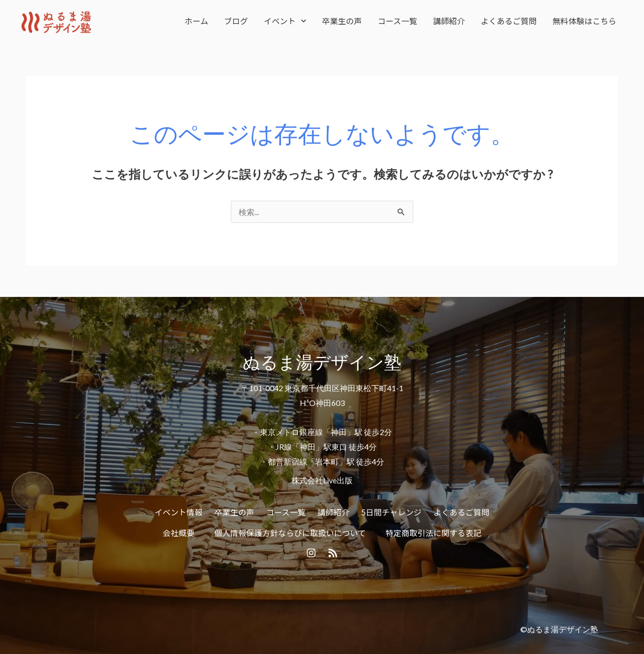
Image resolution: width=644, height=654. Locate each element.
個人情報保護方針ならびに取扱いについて (290, 533)
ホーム (196, 21)
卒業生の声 (342, 21)
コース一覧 (397, 21)
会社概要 (179, 533)
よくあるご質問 (509, 21)
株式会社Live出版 (322, 480)
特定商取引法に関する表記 (433, 533)
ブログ (236, 21)
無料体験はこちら (584, 21)
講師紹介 (449, 21)
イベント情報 (179, 512)
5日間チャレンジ (392, 512)
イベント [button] (285, 21)
